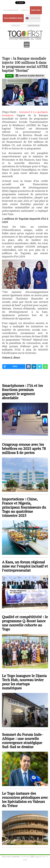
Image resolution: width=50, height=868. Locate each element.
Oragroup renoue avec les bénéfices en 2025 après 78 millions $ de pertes (24, 448)
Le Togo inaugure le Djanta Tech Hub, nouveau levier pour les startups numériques (24, 682)
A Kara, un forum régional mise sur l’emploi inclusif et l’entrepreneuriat (25, 566)
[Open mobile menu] (27, 45)
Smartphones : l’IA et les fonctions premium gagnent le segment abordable (22, 392)
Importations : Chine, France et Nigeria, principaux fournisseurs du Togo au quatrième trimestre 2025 (24, 507)
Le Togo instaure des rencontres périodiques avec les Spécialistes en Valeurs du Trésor (25, 799)
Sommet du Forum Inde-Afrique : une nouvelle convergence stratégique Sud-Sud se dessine (23, 741)
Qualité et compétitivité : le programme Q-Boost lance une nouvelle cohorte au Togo (25, 623)
